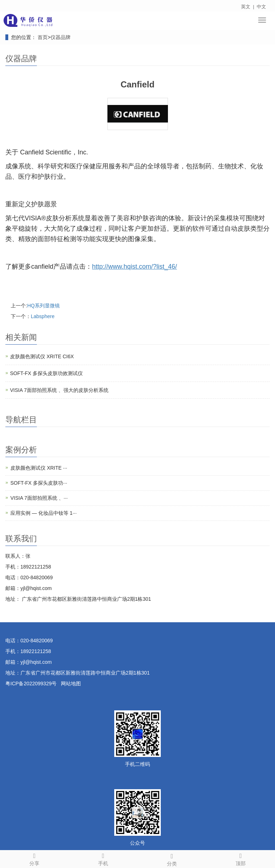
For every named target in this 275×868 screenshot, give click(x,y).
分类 (172, 859)
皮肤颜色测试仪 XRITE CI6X (42, 356)
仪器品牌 (61, 37)
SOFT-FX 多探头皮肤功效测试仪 (46, 373)
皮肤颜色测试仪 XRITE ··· (39, 468)
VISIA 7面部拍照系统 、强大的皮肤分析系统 (59, 390)
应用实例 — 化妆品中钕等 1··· (44, 513)
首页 (43, 37)
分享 (34, 858)
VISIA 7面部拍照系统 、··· (39, 498)
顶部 (241, 858)
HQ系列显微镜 (44, 306)
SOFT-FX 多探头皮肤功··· (39, 483)
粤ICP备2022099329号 (31, 684)
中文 (261, 7)
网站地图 (71, 684)
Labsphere (43, 316)
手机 (103, 858)
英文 (246, 7)
